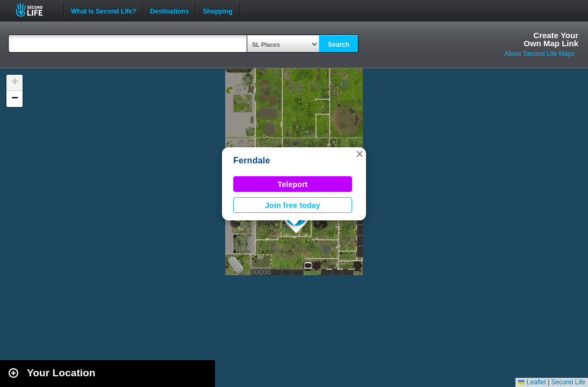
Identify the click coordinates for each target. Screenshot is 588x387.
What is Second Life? (103, 10)
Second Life (35, 10)
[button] (360, 154)
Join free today (293, 205)
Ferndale (252, 160)
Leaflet (532, 382)
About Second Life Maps (539, 54)
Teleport (293, 184)
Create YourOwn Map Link (551, 39)
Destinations (169, 10)
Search (339, 45)
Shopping (217, 10)
